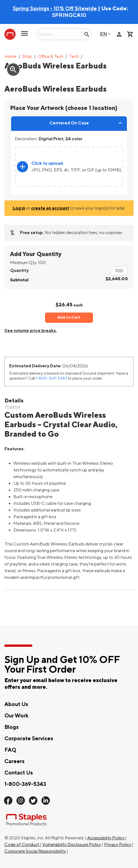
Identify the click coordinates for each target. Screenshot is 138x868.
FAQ (10, 750)
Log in (19, 208)
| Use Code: (70, 9)
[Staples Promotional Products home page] (10, 34)
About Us (16, 704)
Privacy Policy (118, 845)
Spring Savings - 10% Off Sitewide (55, 9)
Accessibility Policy (106, 838)
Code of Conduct (22, 845)
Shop (27, 57)
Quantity (19, 271)
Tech (74, 57)
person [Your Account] (119, 34)
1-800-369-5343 (51, 378)
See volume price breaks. (31, 331)
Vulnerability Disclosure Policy (72, 845)
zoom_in (13, 70)
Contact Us (19, 773)
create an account (50, 208)
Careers (14, 761)
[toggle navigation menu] (24, 36)
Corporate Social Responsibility (35, 851)
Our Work (16, 716)
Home (10, 57)
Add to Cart (69, 317)
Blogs (12, 727)
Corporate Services (29, 739)
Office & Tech (51, 57)
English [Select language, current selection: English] (104, 34)
